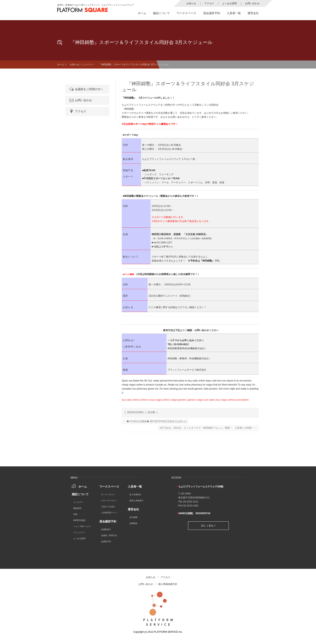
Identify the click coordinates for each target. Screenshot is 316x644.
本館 (75, 514)
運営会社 (253, 13)
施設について (161, 13)
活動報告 (133, 523)
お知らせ (191, 3)
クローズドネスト (109, 501)
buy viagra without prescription (232, 400)
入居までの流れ (108, 507)
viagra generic (178, 400)
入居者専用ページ (109, 513)
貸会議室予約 (212, 13)
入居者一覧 (234, 13)
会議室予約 (106, 541)
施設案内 (77, 508)
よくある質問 (230, 3)
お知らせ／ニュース (81, 65)
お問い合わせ (252, 3)
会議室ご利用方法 (109, 535)
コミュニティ (79, 532)
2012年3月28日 (135, 412)
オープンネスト (108, 494)
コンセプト (78, 502)
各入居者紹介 (135, 494)
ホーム (142, 13)
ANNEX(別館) (80, 520)
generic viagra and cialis (201, 400)
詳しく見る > (208, 526)
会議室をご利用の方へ (86, 89)
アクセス (209, 3)
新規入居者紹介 (136, 501)
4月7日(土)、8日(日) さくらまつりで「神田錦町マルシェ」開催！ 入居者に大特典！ (208, 428)
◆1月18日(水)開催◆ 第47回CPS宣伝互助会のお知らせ (155, 421)
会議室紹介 (106, 529)
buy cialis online (130, 400)
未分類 (151, 412)
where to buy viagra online (155, 400)
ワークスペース (186, 13)
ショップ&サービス (82, 526)
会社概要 (133, 517)
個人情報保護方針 (168, 584)
